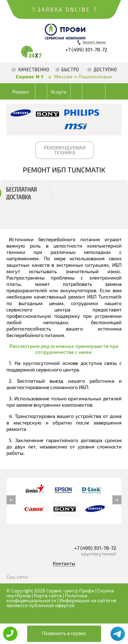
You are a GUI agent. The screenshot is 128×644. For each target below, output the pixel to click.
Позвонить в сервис (64, 633)
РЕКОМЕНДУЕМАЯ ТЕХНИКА (65, 150)
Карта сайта (48, 595)
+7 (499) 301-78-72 (86, 49)
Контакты (64, 563)
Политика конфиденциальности (47, 598)
